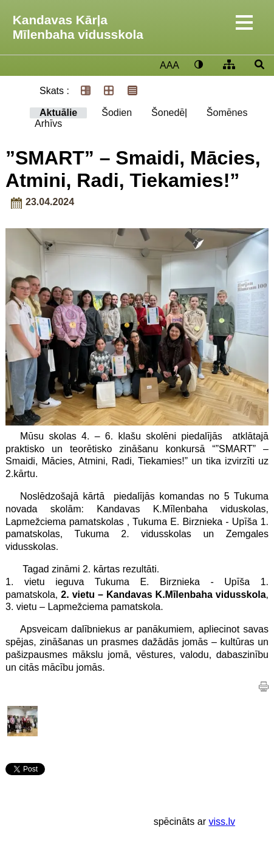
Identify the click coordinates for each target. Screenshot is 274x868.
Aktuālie (58, 113)
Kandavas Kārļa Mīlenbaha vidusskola (78, 27)
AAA (170, 65)
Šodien (117, 113)
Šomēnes (227, 113)
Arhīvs (48, 124)
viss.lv (222, 822)
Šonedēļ (169, 113)
